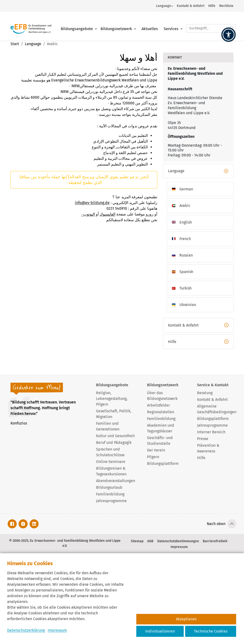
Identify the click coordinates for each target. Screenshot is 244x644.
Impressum (57, 630)
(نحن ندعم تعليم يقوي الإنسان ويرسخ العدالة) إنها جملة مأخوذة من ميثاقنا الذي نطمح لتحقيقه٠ (84, 180)
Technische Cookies (211, 631)
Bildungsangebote (77, 23)
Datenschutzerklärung (26, 630)
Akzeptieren (186, 619)
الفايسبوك (107, 214)
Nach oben (216, 524)
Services (171, 23)
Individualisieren (160, 631)
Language (164, 6)
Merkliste (226, 6)
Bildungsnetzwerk (116, 23)
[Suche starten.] (232, 23)
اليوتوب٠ (88, 214)
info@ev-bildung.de (92, 203)
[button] (229, 35)
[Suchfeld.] (211, 23)
